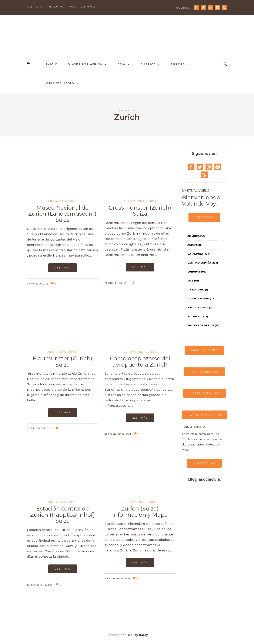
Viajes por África (85, 64)
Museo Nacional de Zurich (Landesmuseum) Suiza (62, 214)
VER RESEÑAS (204, 463)
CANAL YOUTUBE (204, 350)
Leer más (63, 268)
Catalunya (199, 254)
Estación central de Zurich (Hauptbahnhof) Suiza (63, 515)
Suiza (63, 201)
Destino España (203, 263)
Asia (121, 64)
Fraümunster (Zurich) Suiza (62, 362)
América (148, 64)
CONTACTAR (204, 217)
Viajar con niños (83, 7)
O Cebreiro (198, 290)
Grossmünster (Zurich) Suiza (140, 211)
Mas (193, 281)
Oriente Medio (60, 83)
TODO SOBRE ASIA (204, 372)
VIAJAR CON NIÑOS (204, 393)
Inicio (52, 64)
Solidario (56, 7)
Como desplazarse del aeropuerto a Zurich (140, 362)
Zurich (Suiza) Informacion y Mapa (140, 512)
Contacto (35, 7)
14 (137, 434)
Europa (178, 64)
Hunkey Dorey (137, 635)
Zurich (73, 201)
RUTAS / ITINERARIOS (205, 415)
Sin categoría (200, 307)
